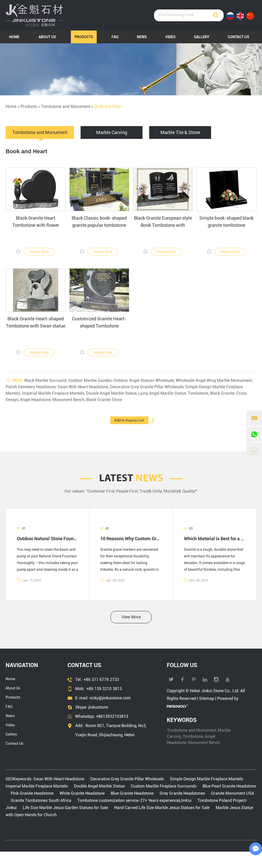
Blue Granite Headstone (132, 793)
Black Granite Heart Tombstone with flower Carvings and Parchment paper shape (36, 222)
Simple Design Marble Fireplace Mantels (206, 779)
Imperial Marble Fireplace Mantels (37, 786)
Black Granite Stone (104, 400)
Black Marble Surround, (46, 380)
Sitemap (207, 698)
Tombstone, (199, 393)
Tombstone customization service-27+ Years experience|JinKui (134, 800)
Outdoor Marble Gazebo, (91, 380)
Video (170, 37)
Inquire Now (39, 252)
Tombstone (193, 736)
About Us (47, 37)
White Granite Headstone (82, 793)
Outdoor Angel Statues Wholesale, (145, 380)
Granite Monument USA (232, 793)
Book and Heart (108, 106)
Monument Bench (204, 743)
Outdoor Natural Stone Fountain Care (47, 539)
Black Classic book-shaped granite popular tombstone (99, 222)
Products (84, 37)
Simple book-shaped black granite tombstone (226, 222)
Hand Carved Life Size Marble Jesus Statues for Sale (162, 808)
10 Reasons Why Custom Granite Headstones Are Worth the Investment (131, 539)
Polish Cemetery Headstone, (31, 387)
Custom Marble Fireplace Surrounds (164, 786)
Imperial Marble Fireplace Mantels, (54, 393)
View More (131, 617)
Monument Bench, (69, 400)
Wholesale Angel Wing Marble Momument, (214, 380)
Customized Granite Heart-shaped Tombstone (99, 322)
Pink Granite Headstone (32, 793)
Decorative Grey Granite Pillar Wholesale (127, 779)
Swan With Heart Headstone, (84, 387)
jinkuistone (98, 707)
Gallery (202, 37)
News (142, 37)
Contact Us (238, 37)
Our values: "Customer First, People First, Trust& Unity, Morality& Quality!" (131, 491)
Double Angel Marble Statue (99, 786)
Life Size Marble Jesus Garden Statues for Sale (65, 808)
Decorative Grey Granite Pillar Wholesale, (148, 387)
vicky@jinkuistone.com (110, 698)
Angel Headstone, (36, 400)
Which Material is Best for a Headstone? (215, 539)
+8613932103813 (112, 716)
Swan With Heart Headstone (59, 779)
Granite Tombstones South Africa (41, 800)
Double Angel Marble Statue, (112, 393)
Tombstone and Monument (65, 106)
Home (14, 37)
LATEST (131, 479)
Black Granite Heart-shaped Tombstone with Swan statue (36, 322)
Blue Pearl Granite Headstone (229, 786)
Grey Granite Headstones (182, 793)
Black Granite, (223, 393)
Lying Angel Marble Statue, (163, 393)
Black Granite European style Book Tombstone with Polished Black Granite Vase (163, 222)
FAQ (115, 37)
